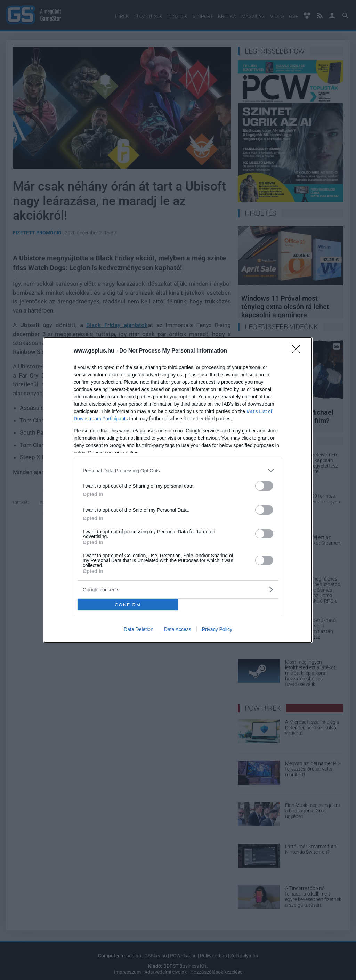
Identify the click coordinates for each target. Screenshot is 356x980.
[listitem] (178, 471)
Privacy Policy (217, 629)
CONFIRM (128, 605)
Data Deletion (139, 629)
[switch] (264, 486)
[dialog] (178, 490)
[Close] (298, 351)
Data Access (178, 629)
